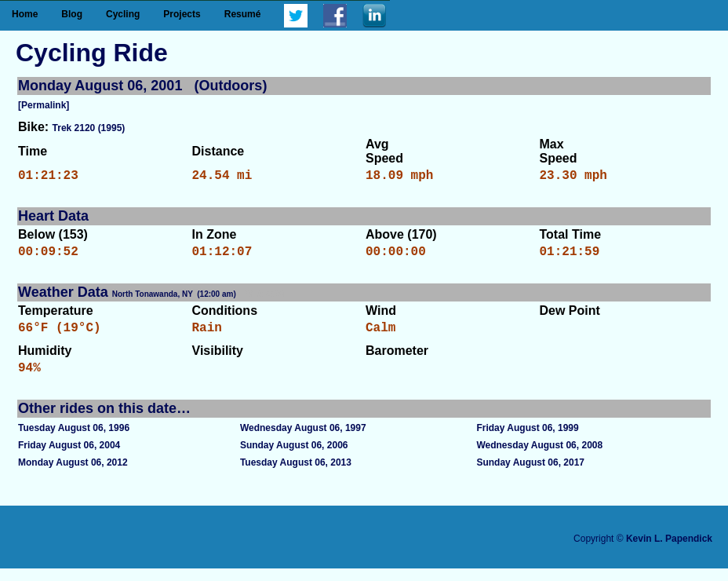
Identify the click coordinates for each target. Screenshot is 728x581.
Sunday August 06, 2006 (294, 458)
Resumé (243, 14)
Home (25, 14)
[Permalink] (44, 105)
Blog (72, 14)
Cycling (123, 14)
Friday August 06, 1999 (527, 440)
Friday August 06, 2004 (69, 458)
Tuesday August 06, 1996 (74, 440)
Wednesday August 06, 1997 (303, 440)
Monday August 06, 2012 (73, 475)
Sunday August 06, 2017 (530, 475)
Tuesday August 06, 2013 (296, 475)
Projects (182, 14)
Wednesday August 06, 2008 (539, 458)
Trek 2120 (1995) (89, 128)
